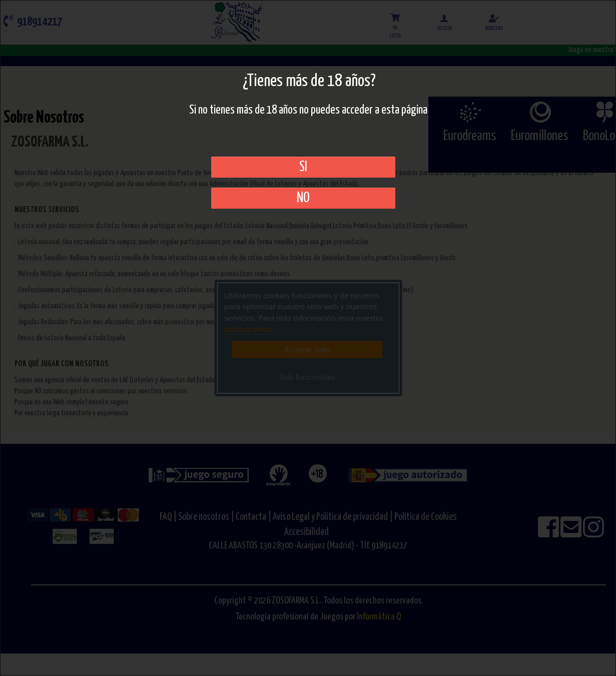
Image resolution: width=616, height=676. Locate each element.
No (303, 198)
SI (303, 167)
